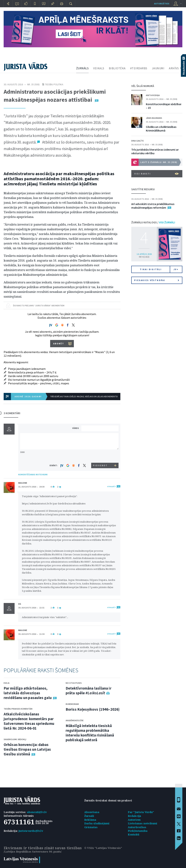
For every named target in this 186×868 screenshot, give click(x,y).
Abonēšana (92, 812)
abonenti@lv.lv (37, 812)
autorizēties (162, 4)
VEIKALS (99, 68)
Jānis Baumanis (154, 118)
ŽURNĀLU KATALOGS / (153, 222)
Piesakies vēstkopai (157, 280)
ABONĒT (59, 344)
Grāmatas (91, 827)
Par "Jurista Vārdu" (141, 812)
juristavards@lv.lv (31, 831)
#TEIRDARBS (139, 68)
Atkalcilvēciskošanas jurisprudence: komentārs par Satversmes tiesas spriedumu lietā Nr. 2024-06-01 (29, 721)
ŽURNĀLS (83, 68)
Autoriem (134, 820)
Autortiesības (137, 827)
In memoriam (72, 704)
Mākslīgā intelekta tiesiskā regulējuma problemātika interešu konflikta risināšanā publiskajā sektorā (90, 733)
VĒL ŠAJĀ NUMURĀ (143, 86)
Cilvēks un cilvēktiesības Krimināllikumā (161, 129)
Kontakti (134, 834)
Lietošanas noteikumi (143, 823)
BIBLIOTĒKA (117, 68)
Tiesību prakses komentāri (18, 709)
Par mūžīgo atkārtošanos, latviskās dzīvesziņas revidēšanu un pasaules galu (28, 693)
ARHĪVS (174, 68)
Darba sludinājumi (97, 823)
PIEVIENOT (100, 465)
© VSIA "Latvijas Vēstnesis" (103, 848)
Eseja (7, 683)
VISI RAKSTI (157, 174)
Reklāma (90, 820)
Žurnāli (89, 816)
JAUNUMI (158, 68)
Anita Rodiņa (153, 95)
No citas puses (74, 683)
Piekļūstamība (138, 831)
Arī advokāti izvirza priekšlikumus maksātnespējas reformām (153, 206)
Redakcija (135, 816)
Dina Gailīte (137, 141)
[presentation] (100, 456)
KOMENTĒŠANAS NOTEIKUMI (33, 474)
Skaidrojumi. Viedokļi (15, 739)
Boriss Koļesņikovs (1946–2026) (93, 709)
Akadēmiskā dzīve (75, 720)
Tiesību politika (54, 84)
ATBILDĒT (112, 486)
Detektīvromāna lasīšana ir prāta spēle (89, 691)
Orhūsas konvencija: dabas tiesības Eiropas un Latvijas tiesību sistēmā (27, 749)
